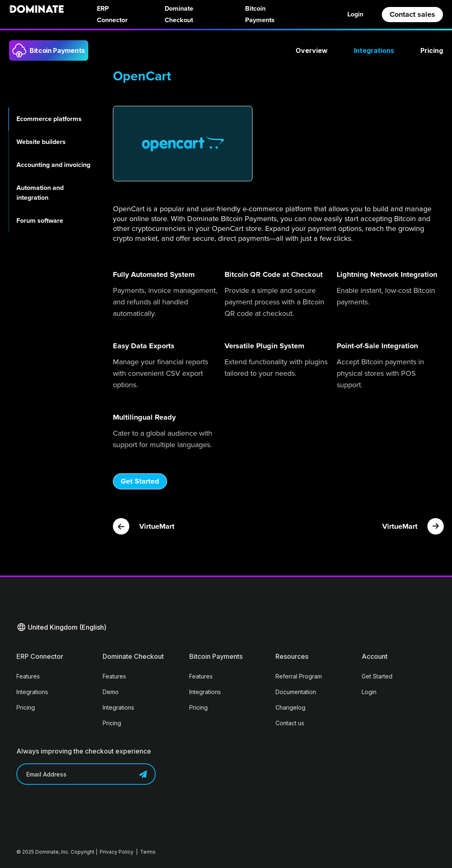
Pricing (432, 50)
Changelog (290, 707)
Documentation (296, 692)
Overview (312, 50)
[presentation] (79, 809)
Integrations (374, 50)
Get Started (140, 481)
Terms (148, 852)
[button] (61, 627)
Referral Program (299, 676)
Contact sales (412, 14)
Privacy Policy (117, 852)
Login (355, 14)
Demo (111, 692)
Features (28, 676)
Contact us (290, 723)
